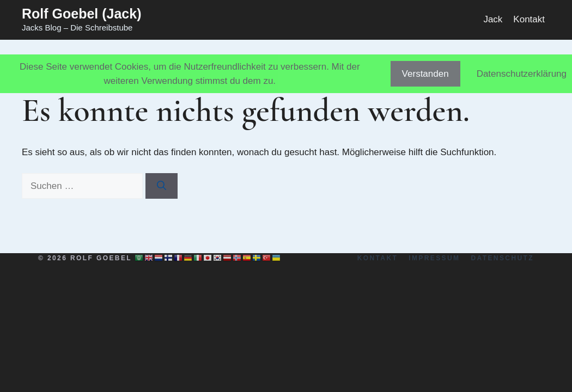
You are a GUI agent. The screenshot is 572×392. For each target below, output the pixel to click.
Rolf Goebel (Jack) (82, 14)
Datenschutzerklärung (522, 74)
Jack (493, 19)
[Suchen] (162, 186)
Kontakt (529, 19)
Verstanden (425, 74)
